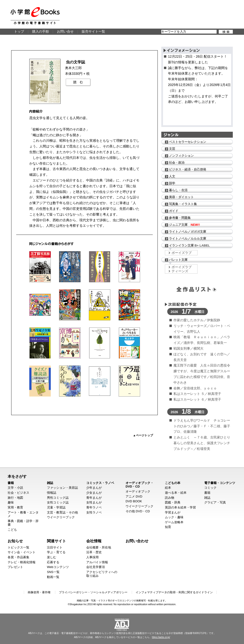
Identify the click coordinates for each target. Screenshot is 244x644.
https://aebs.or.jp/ (161, 637)
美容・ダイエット (181, 197)
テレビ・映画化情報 (22, 562)
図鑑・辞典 (173, 502)
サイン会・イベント (22, 552)
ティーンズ (180, 271)
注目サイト (55, 547)
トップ (19, 31)
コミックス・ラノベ (100, 483)
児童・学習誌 (56, 507)
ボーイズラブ (182, 253)
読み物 (170, 498)
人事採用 (92, 557)
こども (12, 530)
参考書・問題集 (180, 218)
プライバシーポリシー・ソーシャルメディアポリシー (93, 592)
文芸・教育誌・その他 (62, 512)
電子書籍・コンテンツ (220, 483)
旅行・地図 (15, 498)
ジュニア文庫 (184, 225)
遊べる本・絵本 (176, 493)
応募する (53, 562)
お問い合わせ (137, 541)
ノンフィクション (181, 156)
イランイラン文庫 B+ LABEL (189, 245)
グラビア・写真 (215, 502)
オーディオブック (138, 491)
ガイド (174, 211)
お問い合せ (65, 31)
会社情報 (94, 541)
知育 (168, 527)
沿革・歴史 (94, 552)
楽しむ (52, 557)
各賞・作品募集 (18, 557)
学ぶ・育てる (56, 552)
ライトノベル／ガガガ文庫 (188, 232)
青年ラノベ (94, 507)
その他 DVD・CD (138, 511)
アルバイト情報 (97, 562)
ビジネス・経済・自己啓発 (188, 169)
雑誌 (50, 483)
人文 (172, 176)
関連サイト (56, 541)
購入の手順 (41, 31)
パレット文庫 (178, 260)
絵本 (168, 488)
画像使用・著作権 (39, 592)
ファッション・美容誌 (62, 488)
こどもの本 (173, 483)
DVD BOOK (134, 501)
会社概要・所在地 (99, 547)
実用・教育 (15, 507)
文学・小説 (15, 488)
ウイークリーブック (61, 517)
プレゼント (15, 567)
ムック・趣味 (174, 517)
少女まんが (94, 493)
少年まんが (94, 488)
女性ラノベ (94, 512)
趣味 (11, 502)
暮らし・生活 (178, 190)
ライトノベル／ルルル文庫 (188, 239)
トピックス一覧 (18, 547)
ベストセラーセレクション (188, 142)
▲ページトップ (143, 435)
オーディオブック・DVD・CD (140, 485)
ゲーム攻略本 (174, 522)
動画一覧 (53, 577)
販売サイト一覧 (93, 31)
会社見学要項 (96, 567)
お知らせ (15, 541)
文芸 (172, 149)
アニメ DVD (134, 496)
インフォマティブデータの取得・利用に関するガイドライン (174, 592)
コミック (210, 488)
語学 (172, 183)
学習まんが (173, 512)
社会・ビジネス (18, 493)
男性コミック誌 (58, 498)
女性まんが (94, 502)
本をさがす (17, 476)
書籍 (11, 483)
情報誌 (52, 493)
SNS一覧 (53, 572)
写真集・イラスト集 (183, 204)
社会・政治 (177, 163)
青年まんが (94, 498)
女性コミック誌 (58, 502)
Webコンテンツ (58, 567)
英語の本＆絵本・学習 (180, 507)
